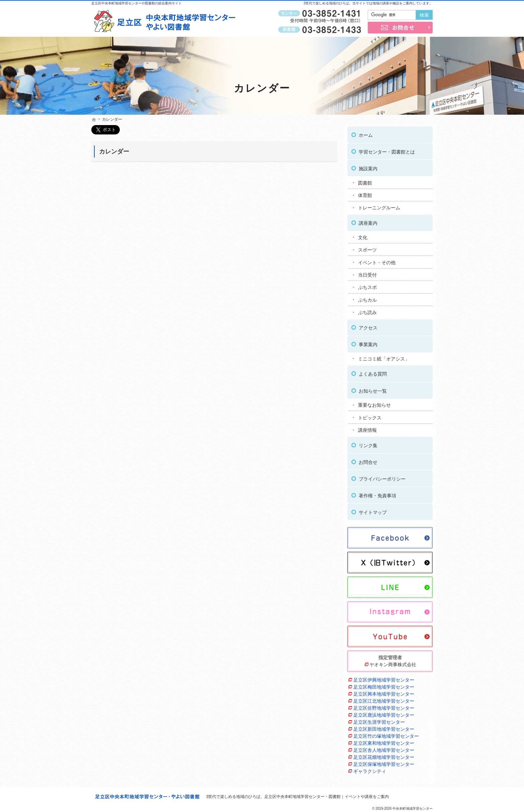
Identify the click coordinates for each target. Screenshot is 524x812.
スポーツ (367, 248)
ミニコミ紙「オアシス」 (384, 357)
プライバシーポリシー (382, 477)
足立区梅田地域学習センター (384, 685)
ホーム (366, 133)
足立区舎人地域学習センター (384, 748)
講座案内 (368, 221)
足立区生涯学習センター (379, 720)
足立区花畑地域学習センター (384, 755)
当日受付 (367, 273)
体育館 (365, 194)
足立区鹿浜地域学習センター (384, 713)
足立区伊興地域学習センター (384, 678)
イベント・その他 (377, 261)
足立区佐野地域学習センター (384, 706)
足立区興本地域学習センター (384, 692)
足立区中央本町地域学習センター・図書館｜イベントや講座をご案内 (327, 797)
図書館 (365, 181)
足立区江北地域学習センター (384, 699)
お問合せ (368, 461)
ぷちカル (367, 298)
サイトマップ (373, 511)
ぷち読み (367, 311)
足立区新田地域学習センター (384, 727)
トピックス (370, 416)
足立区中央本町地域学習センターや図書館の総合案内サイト (137, 3)
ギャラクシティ (370, 770)
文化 (363, 236)
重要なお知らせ (374, 403)
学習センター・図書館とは (387, 150)
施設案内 (368, 167)
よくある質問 (373, 373)
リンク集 (368, 444)
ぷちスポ (367, 286)
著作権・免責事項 (377, 494)
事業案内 (368, 343)
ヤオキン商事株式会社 (393, 663)
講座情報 (367, 428)
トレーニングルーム (379, 206)
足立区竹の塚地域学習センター (386, 734)
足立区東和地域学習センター (384, 741)
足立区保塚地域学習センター (384, 763)
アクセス (368, 326)
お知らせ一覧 (373, 389)
